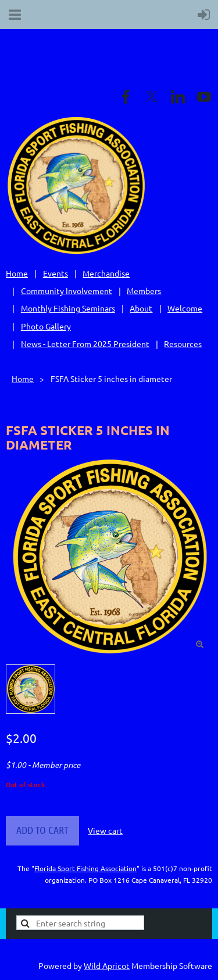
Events (56, 273)
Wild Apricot (107, 965)
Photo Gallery (46, 326)
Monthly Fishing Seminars (68, 308)
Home (17, 273)
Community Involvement (67, 291)
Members (144, 291)
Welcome (185, 308)
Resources (183, 344)
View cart (105, 830)
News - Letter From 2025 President (85, 344)
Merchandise (106, 273)
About (141, 308)
